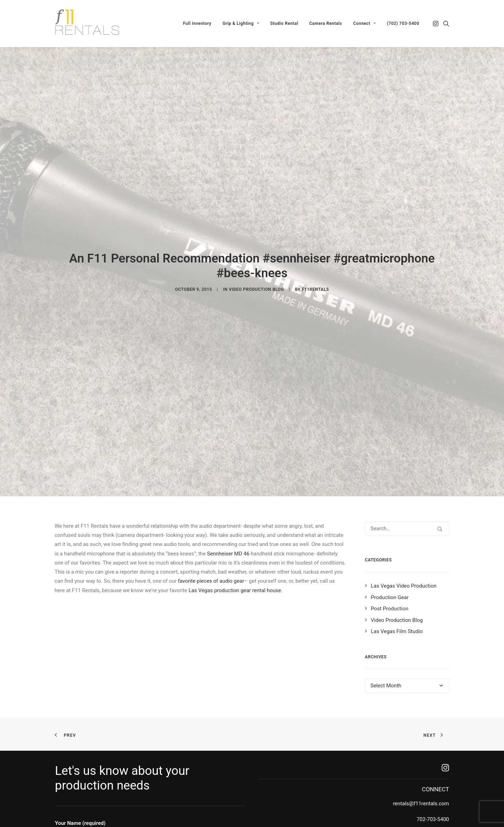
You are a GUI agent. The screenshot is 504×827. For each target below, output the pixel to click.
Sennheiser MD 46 (228, 510)
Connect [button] (364, 23)
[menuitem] (197, 23)
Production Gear (390, 553)
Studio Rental (284, 23)
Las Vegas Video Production (404, 542)
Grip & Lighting (241, 23)
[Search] (407, 485)
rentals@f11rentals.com (421, 760)
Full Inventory (197, 23)
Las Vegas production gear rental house (235, 546)
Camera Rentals (326, 23)
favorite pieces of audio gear (211, 537)
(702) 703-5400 (403, 23)
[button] (436, 23)
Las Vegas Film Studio (397, 588)
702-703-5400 (433, 775)
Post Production (390, 565)
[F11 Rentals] (88, 23)
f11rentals (315, 268)
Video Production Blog (256, 268)
